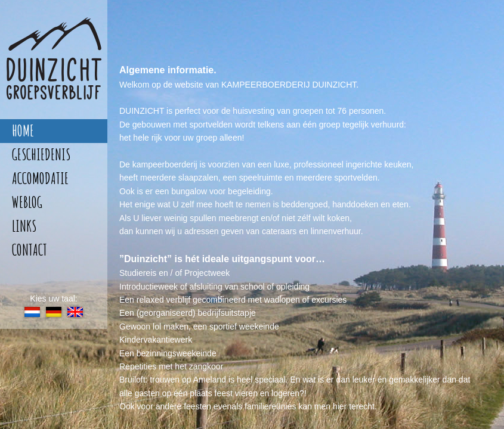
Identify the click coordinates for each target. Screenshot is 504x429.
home (23, 131)
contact (30, 250)
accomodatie (40, 178)
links (24, 226)
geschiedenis (41, 155)
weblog (27, 202)
